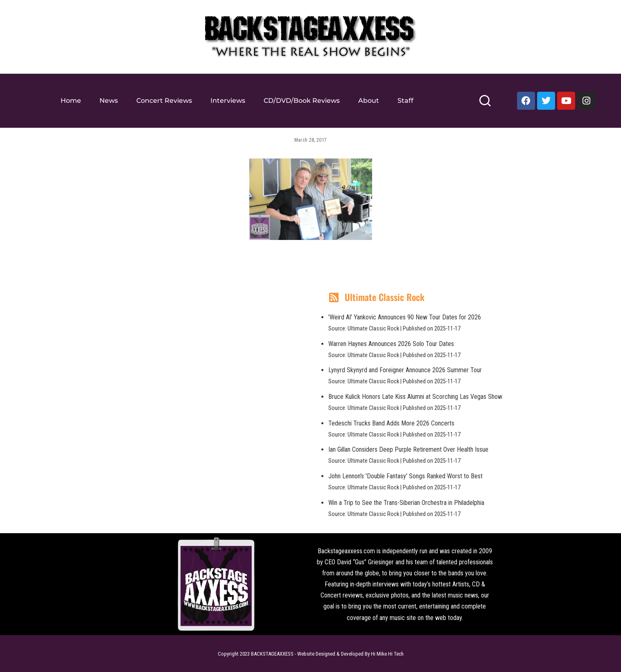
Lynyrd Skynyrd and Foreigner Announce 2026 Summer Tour (405, 370)
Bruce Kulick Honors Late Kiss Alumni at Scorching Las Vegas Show (415, 397)
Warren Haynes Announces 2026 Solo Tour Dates (391, 344)
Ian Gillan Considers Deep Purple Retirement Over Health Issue (408, 449)
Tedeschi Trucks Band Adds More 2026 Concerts (391, 423)
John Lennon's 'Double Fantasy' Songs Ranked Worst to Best (405, 476)
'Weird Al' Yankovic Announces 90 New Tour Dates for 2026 (405, 317)
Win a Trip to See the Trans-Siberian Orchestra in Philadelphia (406, 503)
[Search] (485, 104)
